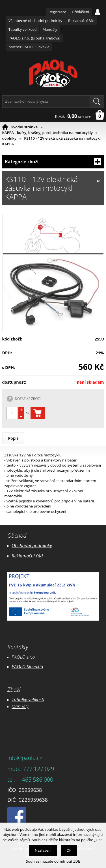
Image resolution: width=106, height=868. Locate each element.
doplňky (9, 138)
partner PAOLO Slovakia (29, 47)
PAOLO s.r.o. (24, 657)
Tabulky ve (22, 700)
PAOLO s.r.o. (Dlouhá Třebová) (34, 38)
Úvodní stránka (24, 127)
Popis (13, 438)
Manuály (50, 29)
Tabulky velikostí (22, 29)
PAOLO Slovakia (27, 667)
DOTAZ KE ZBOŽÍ (28, 399)
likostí (38, 700)
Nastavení (43, 850)
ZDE (77, 861)
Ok (69, 850)
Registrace (58, 12)
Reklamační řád (81, 21)
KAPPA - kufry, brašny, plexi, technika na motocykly (48, 133)
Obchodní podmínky (32, 546)
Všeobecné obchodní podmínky (35, 21)
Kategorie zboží (53, 162)
